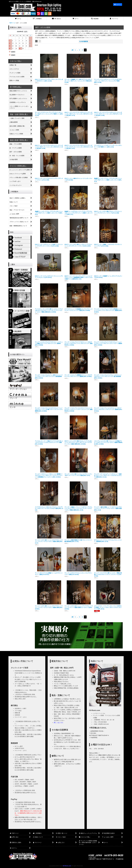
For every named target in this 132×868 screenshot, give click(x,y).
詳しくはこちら (59, 723)
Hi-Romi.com (67, 866)
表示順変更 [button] (84, 41)
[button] (37, 19)
